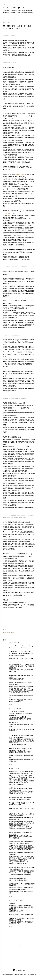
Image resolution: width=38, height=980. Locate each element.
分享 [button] (4, 630)
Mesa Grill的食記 (22, 174)
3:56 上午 (17, 643)
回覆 (11, 704)
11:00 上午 (18, 709)
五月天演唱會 (7, 213)
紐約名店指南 (11, 633)
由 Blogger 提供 (19, 970)
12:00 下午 (19, 901)
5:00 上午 (17, 769)
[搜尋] (34, 3)
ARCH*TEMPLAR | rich (14, 7)
